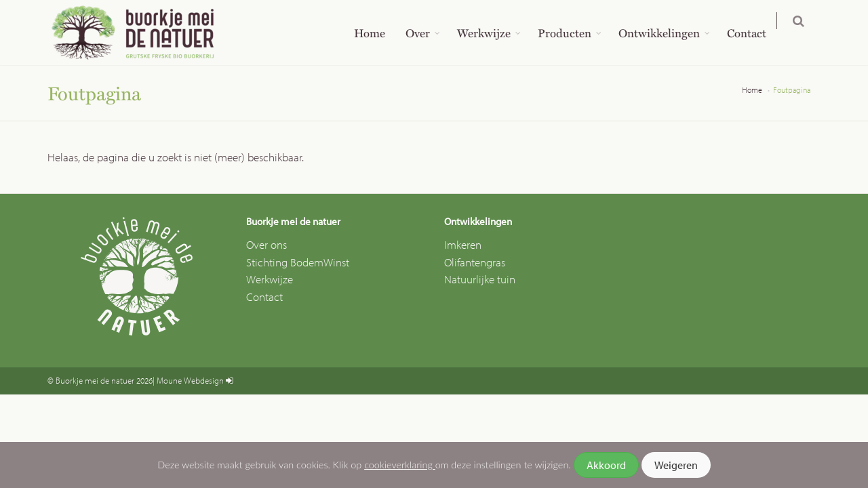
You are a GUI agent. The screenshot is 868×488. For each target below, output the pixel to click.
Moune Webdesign (190, 380)
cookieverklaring (400, 465)
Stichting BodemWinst (298, 262)
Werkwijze (493, 33)
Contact (755, 33)
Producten (573, 33)
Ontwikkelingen (668, 33)
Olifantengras (475, 262)
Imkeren (463, 244)
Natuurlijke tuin (480, 279)
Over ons (267, 244)
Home (378, 33)
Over (427, 33)
